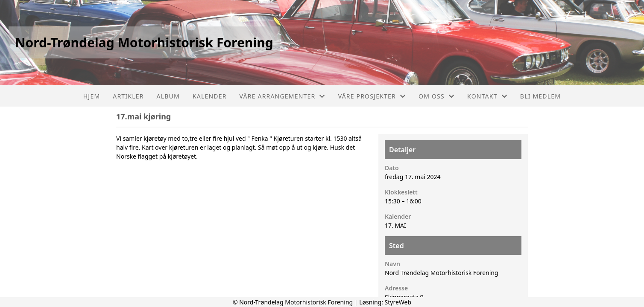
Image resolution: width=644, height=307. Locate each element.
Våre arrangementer (282, 96)
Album (168, 96)
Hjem (92, 96)
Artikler (128, 96)
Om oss (436, 96)
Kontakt (487, 96)
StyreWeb (398, 302)
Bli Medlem (540, 96)
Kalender (210, 96)
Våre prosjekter (372, 96)
